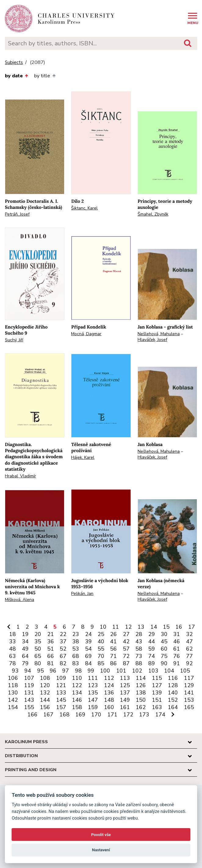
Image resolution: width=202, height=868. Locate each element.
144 (45, 700)
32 (189, 634)
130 (13, 693)
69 (88, 656)
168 (65, 715)
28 (139, 634)
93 (15, 671)
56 (114, 649)
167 (48, 715)
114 (141, 678)
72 (126, 656)
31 (177, 634)
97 (66, 671)
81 (51, 663)
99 (91, 671)
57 (126, 649)
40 (101, 641)
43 (139, 641)
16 (179, 627)
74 (152, 656)
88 (139, 663)
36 (51, 641)
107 (29, 678)
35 (38, 641)
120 (45, 685)
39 (88, 641)
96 (53, 671)
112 (109, 678)
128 (173, 685)
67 (63, 656)
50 (38, 649)
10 (103, 627)
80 (38, 663)
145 (61, 700)
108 (45, 678)
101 (121, 671)
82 (63, 663)
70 (101, 656)
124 (109, 685)
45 (164, 641)
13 (141, 627)
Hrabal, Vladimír (20, 476)
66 (51, 656)
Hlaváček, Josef (152, 340)
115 (157, 678)
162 (141, 707)
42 (126, 641)
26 (114, 634)
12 (128, 627)
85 (101, 663)
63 (13, 656)
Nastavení (101, 850)
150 (141, 700)
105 (185, 671)
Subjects (14, 63)
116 (173, 678)
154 (13, 707)
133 (61, 693)
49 (25, 649)
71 (114, 656)
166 (32, 715)
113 (125, 678)
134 (77, 693)
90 (164, 663)
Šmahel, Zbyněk (153, 214)
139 (157, 693)
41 (114, 641)
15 (166, 627)
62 (189, 649)
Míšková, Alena (20, 600)
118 (13, 685)
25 (101, 634)
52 (63, 649)
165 (189, 707)
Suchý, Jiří (14, 340)
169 (80, 715)
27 (126, 634)
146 (77, 700)
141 (189, 693)
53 (76, 649)
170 (96, 715)
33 (13, 641)
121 (61, 685)
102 (137, 671)
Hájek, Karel (83, 457)
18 (13, 634)
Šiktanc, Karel (84, 208)
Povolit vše (101, 835)
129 (189, 685)
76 (177, 656)
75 (164, 656)
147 (93, 700)
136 (109, 693)
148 (109, 700)
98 (78, 671)
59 (152, 649)
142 (13, 700)
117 (189, 678)
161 (125, 707)
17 (192, 627)
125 (125, 685)
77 (189, 656)
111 (93, 678)
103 (153, 671)
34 (25, 641)
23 (76, 634)
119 (29, 685)
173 (144, 715)
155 (29, 707)
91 (177, 663)
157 (61, 707)
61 (177, 649)
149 (125, 700)
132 (45, 693)
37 (63, 641)
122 (77, 685)
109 (61, 678)
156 (45, 707)
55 (101, 649)
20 (38, 634)
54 (88, 649)
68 (76, 656)
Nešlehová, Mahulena (159, 334)
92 (189, 663)
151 (157, 700)
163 (157, 707)
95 (41, 671)
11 (116, 627)
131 (29, 693)
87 (126, 663)
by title (45, 76)
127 (157, 685)
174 (160, 715)
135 (93, 693)
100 (105, 671)
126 (141, 685)
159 (93, 707)
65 (38, 656)
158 (77, 707)
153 (189, 700)
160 (109, 707)
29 (152, 634)
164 (173, 707)
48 (13, 649)
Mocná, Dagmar (86, 334)
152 (173, 700)
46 (177, 641)
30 (164, 634)
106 (13, 678)
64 (25, 656)
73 (139, 656)
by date (16, 76)
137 (125, 693)
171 (112, 715)
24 (88, 634)
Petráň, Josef (17, 214)
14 (154, 627)
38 (76, 641)
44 (152, 641)
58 (139, 649)
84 (88, 663)
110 (77, 678)
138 (141, 693)
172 (128, 715)
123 (93, 685)
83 (76, 663)
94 (28, 671)
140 (173, 693)
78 (13, 663)
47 (189, 641)
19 (25, 634)
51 (51, 649)
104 (169, 671)
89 (152, 663)
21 (51, 634)
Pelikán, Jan (82, 594)
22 (63, 634)
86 (114, 663)
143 (29, 700)
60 (164, 649)
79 (25, 663)
